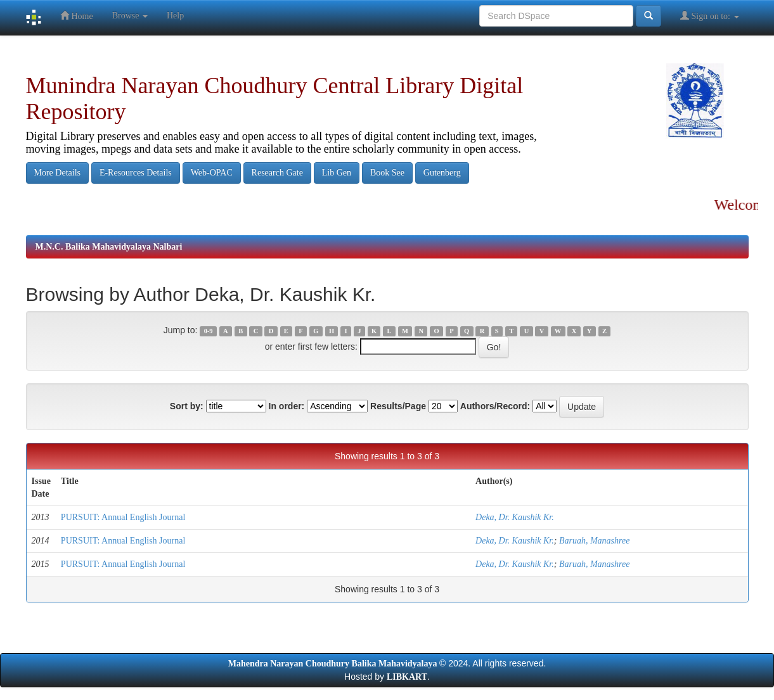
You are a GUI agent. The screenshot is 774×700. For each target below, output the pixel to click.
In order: (287, 406)
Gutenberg (442, 173)
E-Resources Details (136, 173)
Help (175, 16)
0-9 (209, 331)
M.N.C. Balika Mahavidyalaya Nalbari (109, 247)
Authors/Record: (495, 406)
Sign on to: (709, 16)
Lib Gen (337, 173)
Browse (130, 16)
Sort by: (187, 406)
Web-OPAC (212, 173)
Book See (387, 173)
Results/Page (398, 406)
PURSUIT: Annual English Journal (123, 517)
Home (77, 16)
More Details (57, 173)
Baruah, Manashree (594, 541)
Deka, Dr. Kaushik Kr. (515, 517)
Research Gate (277, 173)
